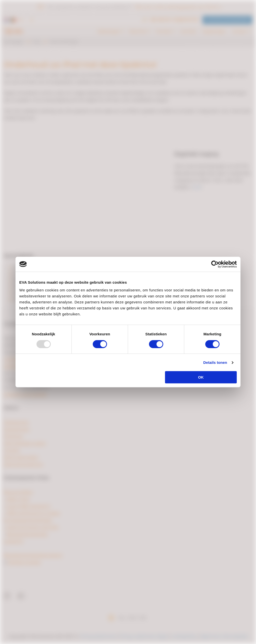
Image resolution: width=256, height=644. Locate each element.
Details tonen (215, 362)
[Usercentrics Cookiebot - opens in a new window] (215, 264)
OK (201, 377)
